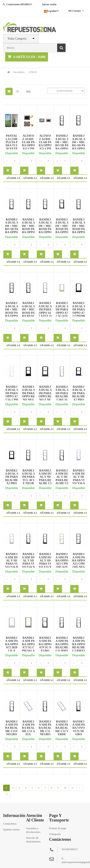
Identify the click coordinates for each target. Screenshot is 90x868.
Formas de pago (58, 828)
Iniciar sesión (49, 4)
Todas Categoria (17, 39)
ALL (28, 91)
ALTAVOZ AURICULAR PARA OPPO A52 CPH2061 (28, 144)
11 (73, 788)
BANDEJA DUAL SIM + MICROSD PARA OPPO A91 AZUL (28, 229)
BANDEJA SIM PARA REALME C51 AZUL (28, 728)
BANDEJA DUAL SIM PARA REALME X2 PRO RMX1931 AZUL (79, 396)
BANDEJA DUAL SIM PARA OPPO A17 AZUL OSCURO (45, 311)
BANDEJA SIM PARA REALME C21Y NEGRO (12, 728)
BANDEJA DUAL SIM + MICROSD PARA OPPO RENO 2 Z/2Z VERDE (12, 314)
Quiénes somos (11, 829)
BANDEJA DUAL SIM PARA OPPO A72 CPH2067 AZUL (79, 311)
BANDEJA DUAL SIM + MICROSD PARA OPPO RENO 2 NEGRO (62, 229)
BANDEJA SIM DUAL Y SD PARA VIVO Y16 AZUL (79, 479)
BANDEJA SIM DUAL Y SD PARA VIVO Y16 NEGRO (28, 562)
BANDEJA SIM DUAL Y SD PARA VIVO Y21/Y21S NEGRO (45, 564)
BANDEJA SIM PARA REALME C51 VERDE (62, 728)
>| (7, 794)
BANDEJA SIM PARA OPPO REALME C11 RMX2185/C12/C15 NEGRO (62, 649)
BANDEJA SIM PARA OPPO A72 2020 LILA (12, 644)
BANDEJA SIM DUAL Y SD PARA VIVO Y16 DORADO (12, 562)
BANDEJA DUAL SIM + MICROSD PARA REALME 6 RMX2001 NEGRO (28, 314)
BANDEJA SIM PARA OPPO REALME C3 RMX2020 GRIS (79, 646)
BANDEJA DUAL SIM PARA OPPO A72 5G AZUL (62, 311)
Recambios (19, 72)
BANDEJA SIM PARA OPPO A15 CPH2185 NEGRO (79, 562)
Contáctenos (10, 824)
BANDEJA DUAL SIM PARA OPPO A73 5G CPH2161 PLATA (12, 396)
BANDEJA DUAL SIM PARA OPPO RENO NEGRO (28, 395)
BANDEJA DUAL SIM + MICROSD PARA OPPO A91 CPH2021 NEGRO (45, 231)
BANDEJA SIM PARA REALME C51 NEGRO (45, 728)
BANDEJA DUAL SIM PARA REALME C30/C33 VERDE (62, 395)
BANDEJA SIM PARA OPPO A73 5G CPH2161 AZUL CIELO (28, 647)
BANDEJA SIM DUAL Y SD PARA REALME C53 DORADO (45, 480)
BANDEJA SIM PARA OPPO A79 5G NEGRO (45, 644)
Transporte (55, 834)
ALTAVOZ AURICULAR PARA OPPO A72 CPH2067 (45, 144)
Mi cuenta (76, 11)
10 (65, 788)
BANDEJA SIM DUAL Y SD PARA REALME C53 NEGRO (62, 479)
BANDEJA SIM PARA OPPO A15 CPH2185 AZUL (62, 562)
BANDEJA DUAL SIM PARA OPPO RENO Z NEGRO (45, 395)
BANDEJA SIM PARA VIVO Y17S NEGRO (79, 728)
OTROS (33, 72)
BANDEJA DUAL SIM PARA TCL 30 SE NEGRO (28, 479)
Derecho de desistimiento (33, 840)
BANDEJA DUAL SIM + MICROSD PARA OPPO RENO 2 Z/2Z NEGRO (78, 231)
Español (51, 11)
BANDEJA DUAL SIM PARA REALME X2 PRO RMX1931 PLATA (12, 480)
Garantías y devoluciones (33, 830)
